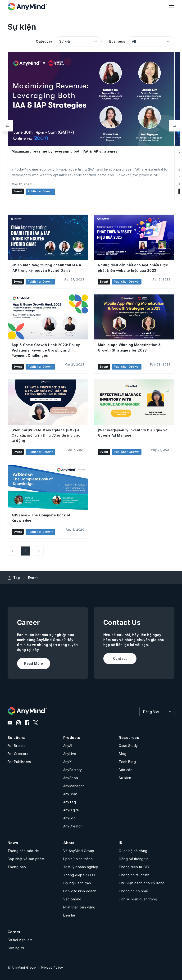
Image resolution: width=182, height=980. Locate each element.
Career (14, 932)
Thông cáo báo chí (23, 851)
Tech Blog (127, 762)
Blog (123, 754)
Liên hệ (69, 915)
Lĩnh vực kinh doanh (80, 891)
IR (121, 843)
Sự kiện (125, 778)
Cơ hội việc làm (20, 940)
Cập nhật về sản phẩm (26, 859)
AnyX (68, 762)
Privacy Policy (52, 967)
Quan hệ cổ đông (133, 851)
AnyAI (68, 746)
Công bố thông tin (134, 859)
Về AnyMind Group (79, 851)
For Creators (18, 754)
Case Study (128, 746)
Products (72, 738)
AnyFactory (73, 770)
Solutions (16, 738)
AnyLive (70, 754)
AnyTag (70, 802)
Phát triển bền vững (79, 907)
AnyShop (71, 778)
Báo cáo (126, 770)
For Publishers (19, 762)
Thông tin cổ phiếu (134, 891)
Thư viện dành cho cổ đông (142, 883)
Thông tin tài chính (134, 875)
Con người (16, 948)
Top (17, 578)
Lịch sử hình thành (78, 859)
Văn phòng (72, 899)
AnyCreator (73, 826)
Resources (129, 738)
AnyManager (74, 786)
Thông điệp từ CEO (79, 875)
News (13, 843)
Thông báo (17, 867)
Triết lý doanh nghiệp (81, 867)
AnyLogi (70, 818)
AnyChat (70, 794)
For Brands (16, 746)
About (69, 843)
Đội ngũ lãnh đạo (77, 883)
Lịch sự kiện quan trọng (138, 899)
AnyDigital (71, 810)
